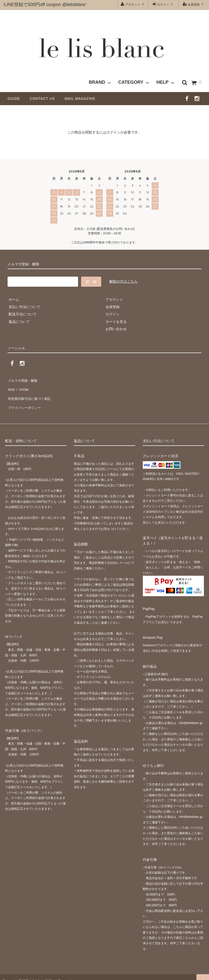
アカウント (133, 4)
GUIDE (16, 99)
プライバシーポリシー (25, 402)
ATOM (23, 387)
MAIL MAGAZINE (80, 99)
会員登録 (194, 4)
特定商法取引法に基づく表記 (30, 394)
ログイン (163, 4)
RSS (11, 387)
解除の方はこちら (123, 281)
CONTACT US (44, 99)
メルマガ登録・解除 (23, 380)
